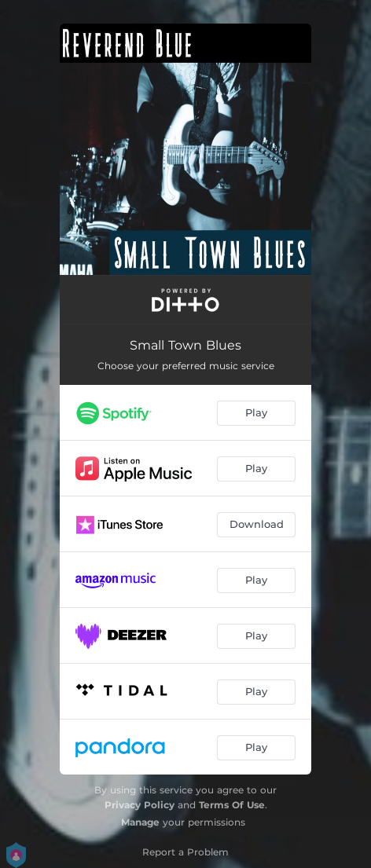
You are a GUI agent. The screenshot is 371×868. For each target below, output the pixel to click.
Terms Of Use (232, 805)
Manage (140, 822)
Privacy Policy (140, 805)
